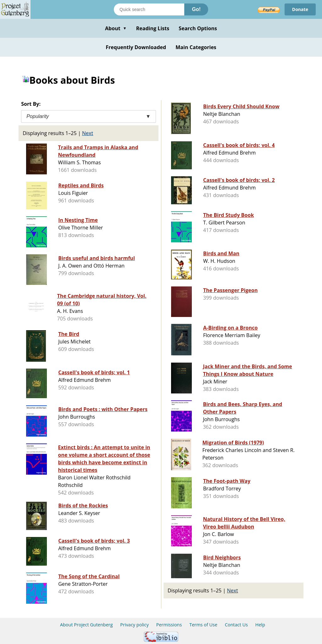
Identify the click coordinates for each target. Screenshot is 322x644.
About (116, 28)
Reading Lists (153, 28)
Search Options (198, 28)
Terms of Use (203, 625)
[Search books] (149, 9)
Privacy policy (134, 625)
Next (88, 133)
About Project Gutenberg (86, 625)
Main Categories (196, 47)
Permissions (169, 625)
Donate (300, 9)
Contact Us (236, 625)
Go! (196, 9)
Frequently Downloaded (136, 47)
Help (260, 625)
